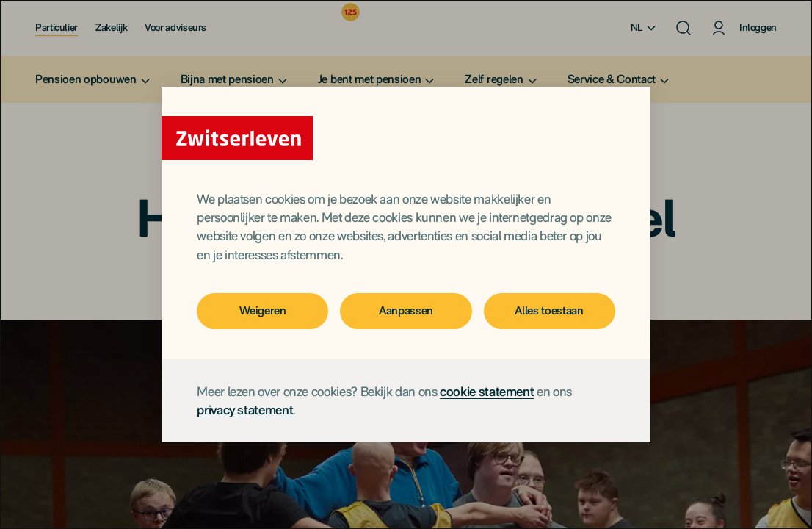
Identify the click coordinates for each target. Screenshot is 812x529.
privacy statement (245, 410)
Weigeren (262, 310)
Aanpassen (406, 310)
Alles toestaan (549, 310)
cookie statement (487, 391)
